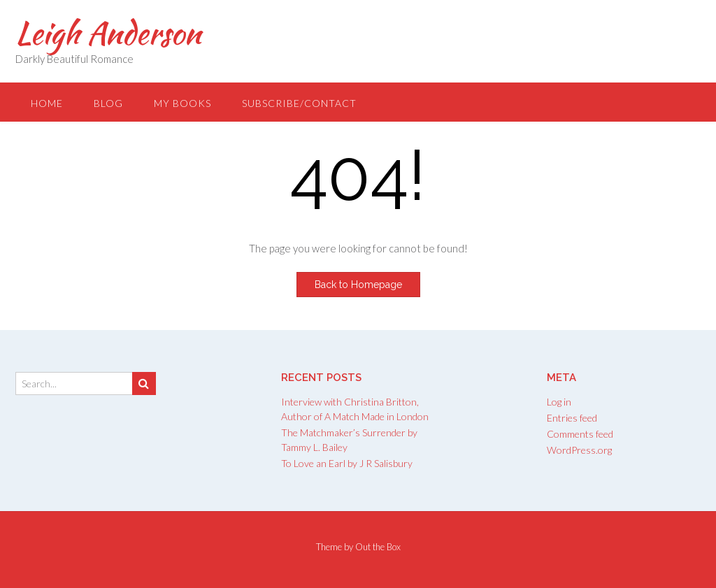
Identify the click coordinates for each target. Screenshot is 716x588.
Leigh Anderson (108, 33)
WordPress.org (579, 450)
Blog (108, 103)
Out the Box (378, 547)
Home (47, 103)
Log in (559, 402)
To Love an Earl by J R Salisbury (347, 463)
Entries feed (572, 418)
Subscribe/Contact (299, 103)
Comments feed (580, 434)
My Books (182, 103)
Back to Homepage (358, 285)
